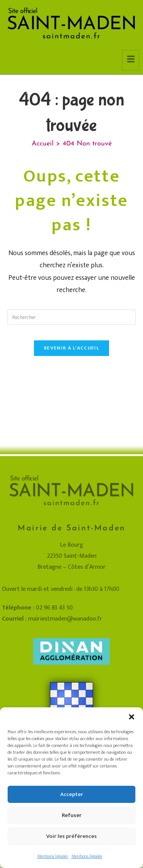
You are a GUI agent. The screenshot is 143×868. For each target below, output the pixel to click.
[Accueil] (43, 144)
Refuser (72, 815)
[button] (132, 717)
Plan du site (45, 673)
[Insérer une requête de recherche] (72, 317)
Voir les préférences (71, 836)
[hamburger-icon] (131, 60)
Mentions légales (53, 856)
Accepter (72, 794)
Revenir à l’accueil (71, 348)
